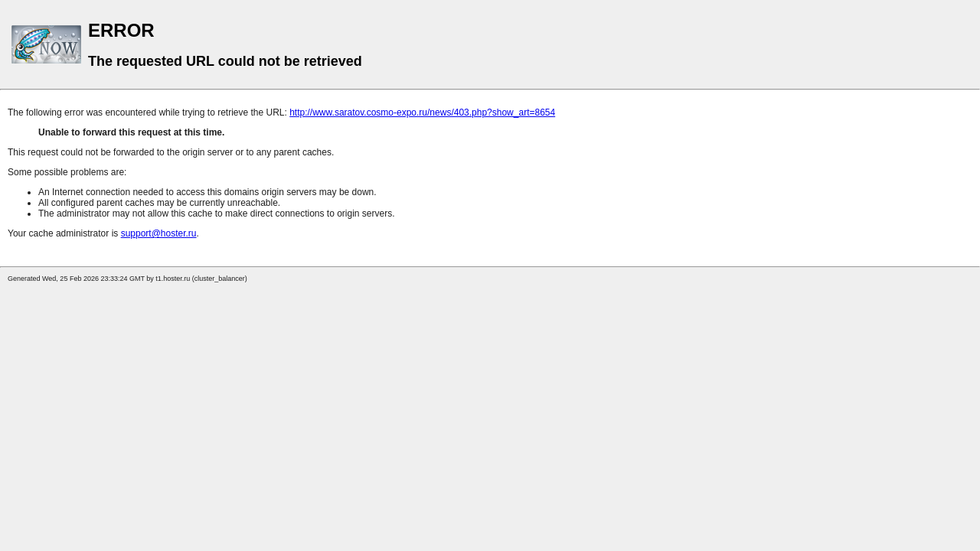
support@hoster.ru (159, 233)
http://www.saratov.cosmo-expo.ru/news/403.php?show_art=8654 (422, 112)
